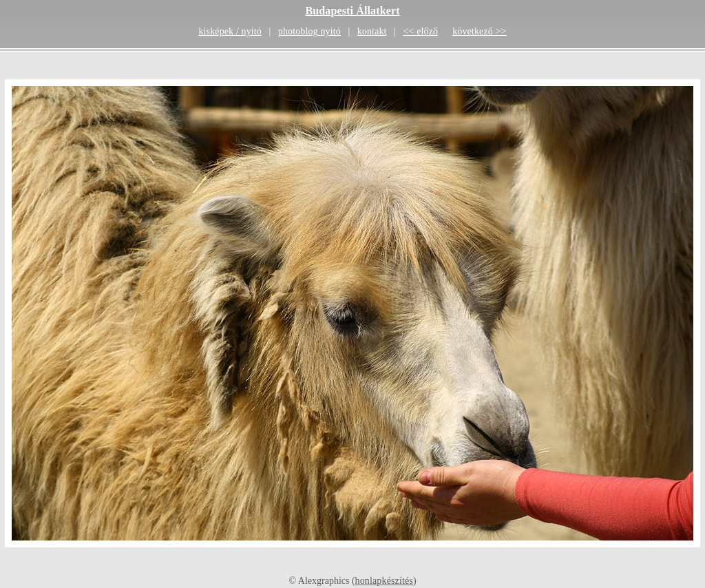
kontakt (372, 31)
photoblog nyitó (309, 31)
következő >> (479, 31)
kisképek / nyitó (230, 31)
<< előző (420, 31)
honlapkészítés (384, 581)
